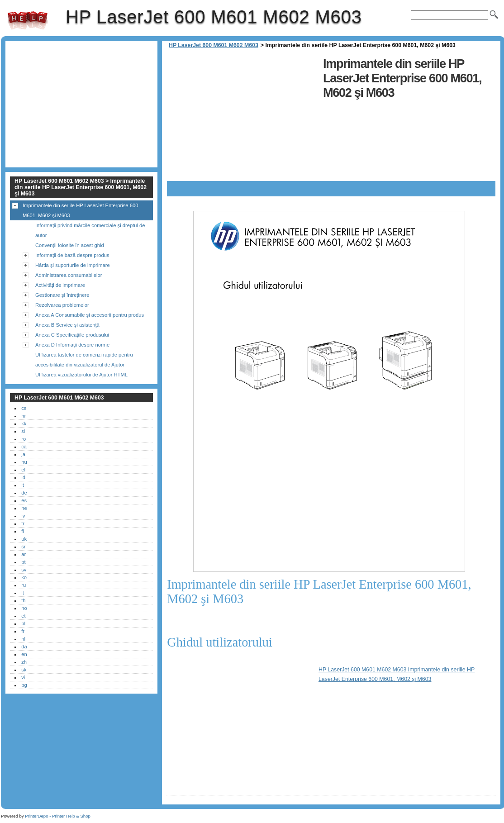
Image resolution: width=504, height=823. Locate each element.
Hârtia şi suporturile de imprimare (73, 265)
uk (24, 539)
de (24, 493)
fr (23, 631)
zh (24, 662)
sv (24, 570)
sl (23, 431)
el (23, 470)
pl (23, 623)
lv (23, 516)
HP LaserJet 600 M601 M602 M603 (28, 20)
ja (23, 454)
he (24, 508)
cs (24, 408)
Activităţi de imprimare (60, 285)
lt (23, 593)
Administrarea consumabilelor (69, 275)
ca (24, 447)
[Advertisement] (242, 118)
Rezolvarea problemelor (62, 305)
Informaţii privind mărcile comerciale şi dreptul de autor (90, 230)
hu (24, 462)
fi (23, 531)
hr (24, 416)
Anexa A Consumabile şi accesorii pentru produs (90, 315)
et (23, 616)
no (24, 608)
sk (24, 670)
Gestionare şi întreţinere (62, 295)
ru (24, 585)
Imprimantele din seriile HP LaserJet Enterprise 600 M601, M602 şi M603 (80, 210)
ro (24, 439)
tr (23, 523)
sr (23, 547)
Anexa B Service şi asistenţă (67, 325)
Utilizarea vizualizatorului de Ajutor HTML (81, 375)
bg (24, 685)
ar (24, 554)
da (24, 647)
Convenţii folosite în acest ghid (70, 245)
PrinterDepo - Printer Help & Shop (58, 816)
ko (24, 577)
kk (24, 423)
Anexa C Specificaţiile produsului (72, 335)
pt (23, 562)
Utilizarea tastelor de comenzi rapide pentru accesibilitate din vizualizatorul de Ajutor (84, 360)
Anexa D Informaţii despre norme (72, 345)
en (24, 654)
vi (23, 677)
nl (23, 639)
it (23, 485)
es (24, 500)
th (23, 600)
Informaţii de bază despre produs (72, 255)
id (23, 477)
